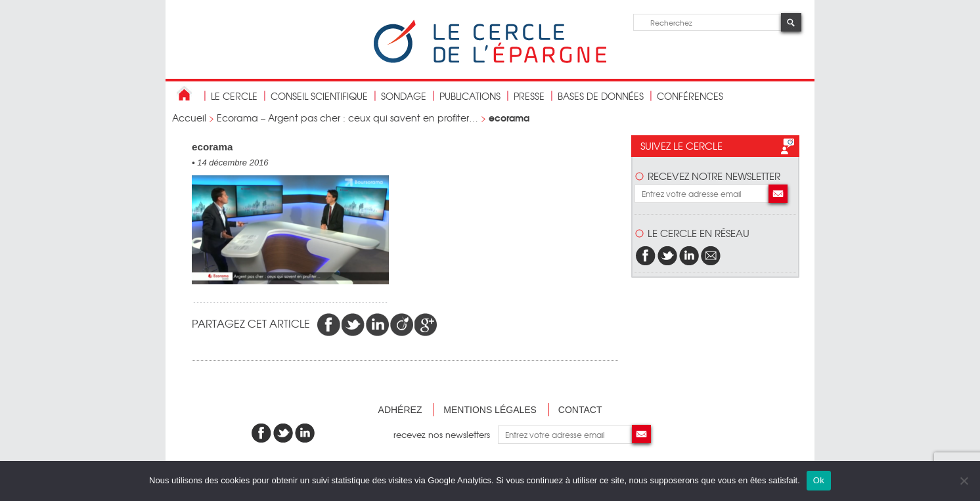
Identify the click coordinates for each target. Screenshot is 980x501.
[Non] (964, 481)
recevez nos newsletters (446, 434)
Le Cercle (234, 96)
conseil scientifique (319, 96)
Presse (529, 96)
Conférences (690, 96)
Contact (580, 410)
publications (470, 96)
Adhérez (400, 410)
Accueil (189, 118)
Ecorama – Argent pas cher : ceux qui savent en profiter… (347, 118)
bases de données (601, 96)
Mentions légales (490, 410)
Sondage (404, 96)
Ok (819, 480)
